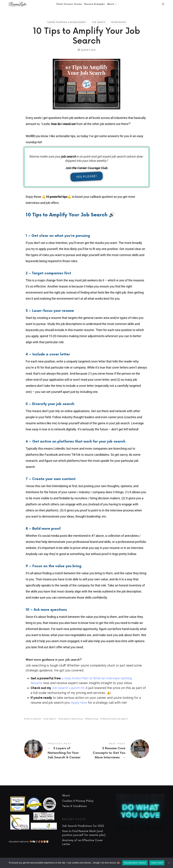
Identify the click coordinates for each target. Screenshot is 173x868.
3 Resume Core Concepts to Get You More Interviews (118, 751)
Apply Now (79, 703)
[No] (169, 863)
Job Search (99, 22)
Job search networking (71, 719)
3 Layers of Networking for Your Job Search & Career (55, 751)
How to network (33, 719)
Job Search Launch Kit (68, 688)
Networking (119, 22)
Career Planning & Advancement (67, 22)
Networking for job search (115, 719)
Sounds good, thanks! (135, 863)
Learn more (157, 863)
